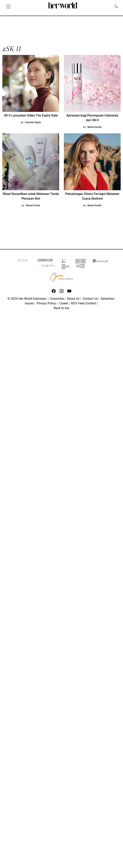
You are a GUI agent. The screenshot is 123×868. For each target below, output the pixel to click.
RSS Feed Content (83, 303)
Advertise (107, 299)
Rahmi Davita (94, 127)
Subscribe (57, 299)
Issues (29, 303)
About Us (73, 299)
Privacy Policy (46, 303)
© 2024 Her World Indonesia (27, 299)
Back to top (61, 308)
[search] (116, 6)
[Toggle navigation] (8, 6)
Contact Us (90, 299)
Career (64, 303)
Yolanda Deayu (33, 122)
